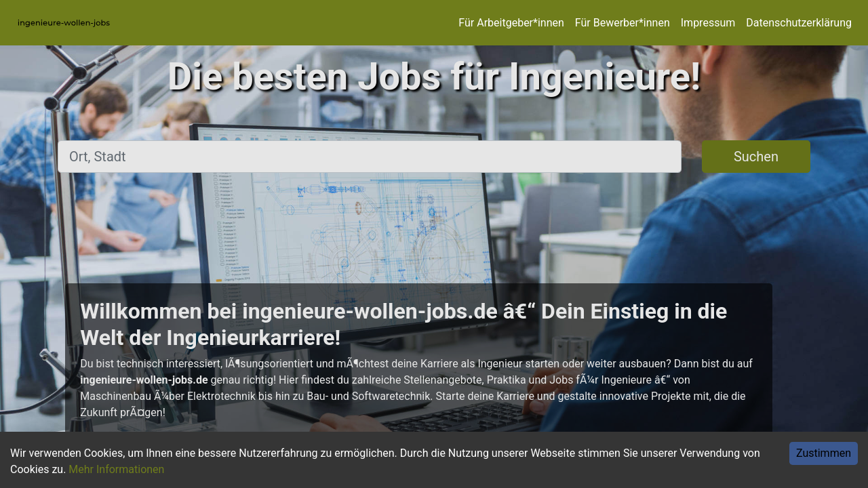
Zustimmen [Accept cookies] (824, 453)
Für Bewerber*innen (623, 23)
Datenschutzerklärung (799, 23)
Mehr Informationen (116, 469)
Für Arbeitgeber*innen (511, 23)
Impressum (708, 23)
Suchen (756, 157)
